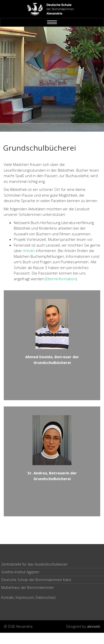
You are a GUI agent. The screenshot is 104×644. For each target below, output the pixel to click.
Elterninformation (61, 279)
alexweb (94, 626)
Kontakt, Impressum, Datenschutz (28, 597)
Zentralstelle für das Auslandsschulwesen (34, 564)
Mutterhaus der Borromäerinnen (27, 587)
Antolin (29, 251)
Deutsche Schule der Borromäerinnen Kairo (36, 580)
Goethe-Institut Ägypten (20, 572)
